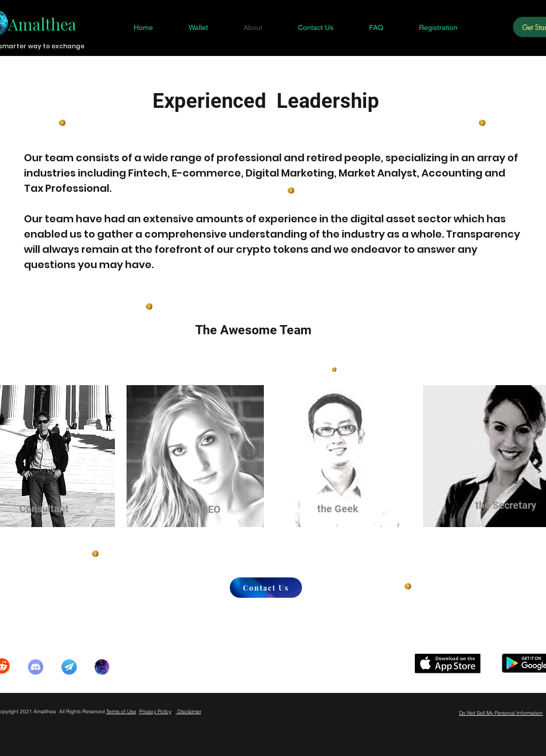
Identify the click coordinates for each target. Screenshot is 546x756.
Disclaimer (189, 711)
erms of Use (123, 711)
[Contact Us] (266, 588)
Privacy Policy (155, 711)
